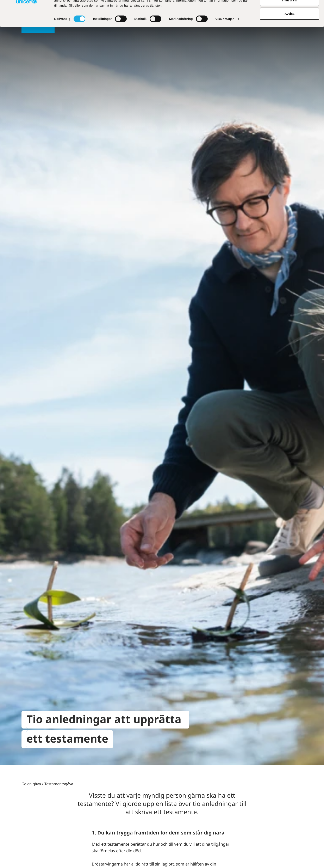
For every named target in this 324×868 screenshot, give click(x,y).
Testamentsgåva (59, 784)
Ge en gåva (31, 784)
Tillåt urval (290, 25)
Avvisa (289, 38)
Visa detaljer (225, 43)
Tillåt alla (289, 11)
